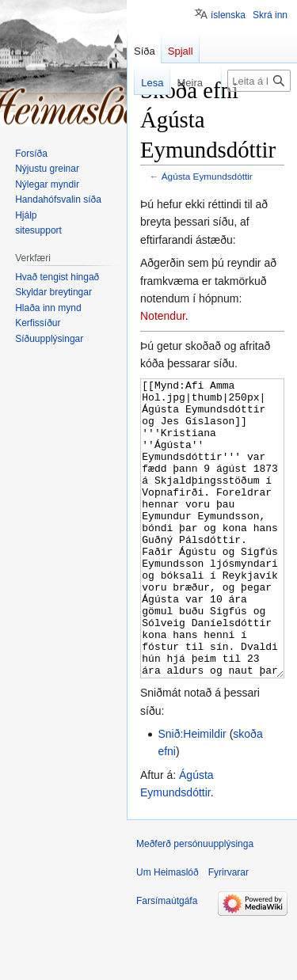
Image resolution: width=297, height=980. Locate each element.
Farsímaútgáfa (167, 960)
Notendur (163, 316)
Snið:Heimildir (192, 793)
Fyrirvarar (228, 932)
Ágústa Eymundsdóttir (207, 176)
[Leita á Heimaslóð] (259, 81)
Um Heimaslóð (168, 932)
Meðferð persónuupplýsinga (195, 903)
